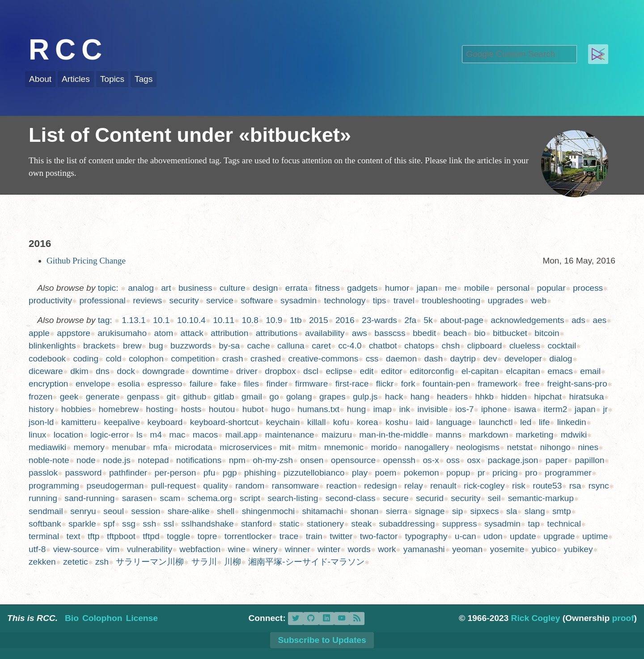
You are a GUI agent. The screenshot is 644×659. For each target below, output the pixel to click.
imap (382, 409)
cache (258, 346)
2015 (319, 320)
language (454, 422)
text (74, 536)
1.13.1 (133, 320)
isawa (525, 409)
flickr (385, 384)
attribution (229, 333)
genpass (143, 397)
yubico (544, 549)
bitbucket (510, 333)
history (41, 409)
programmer (568, 473)
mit (285, 447)
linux (37, 435)
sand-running (89, 498)
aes (600, 320)
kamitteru (79, 422)
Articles (76, 79)
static (290, 524)
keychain (283, 422)
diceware (46, 371)
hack (394, 397)
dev (490, 359)
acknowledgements (527, 320)
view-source (76, 549)
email (590, 371)
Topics (112, 79)
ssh (149, 524)
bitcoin (547, 333)
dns (103, 371)
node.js (117, 460)
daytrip (463, 359)
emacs (560, 371)
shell (226, 511)
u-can (466, 536)
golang (299, 397)
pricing (505, 473)
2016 (345, 320)
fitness (327, 288)
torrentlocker (248, 536)
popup (458, 473)
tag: (105, 320)
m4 (156, 435)
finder (277, 384)
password (83, 473)
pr (481, 473)
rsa (575, 486)
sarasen (137, 498)
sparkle (82, 524)
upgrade (559, 536)
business (195, 288)
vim (113, 549)
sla (512, 511)
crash (233, 359)
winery (265, 549)
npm (237, 460)
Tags (144, 79)
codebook (47, 359)
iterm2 (555, 409)
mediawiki (47, 447)
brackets (100, 346)
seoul (114, 511)
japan (427, 288)
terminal (44, 536)
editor (392, 371)
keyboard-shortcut (225, 422)
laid (422, 422)
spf (109, 524)
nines (588, 447)
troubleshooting (451, 300)
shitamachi (322, 511)
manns (449, 435)
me (451, 288)
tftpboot (121, 536)
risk (519, 486)
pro (531, 473)
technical (564, 524)
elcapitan (523, 371)
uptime (595, 536)
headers (452, 397)
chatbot (383, 346)
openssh (399, 460)
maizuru (337, 435)
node (86, 460)
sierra (397, 511)
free (532, 384)
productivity (50, 300)
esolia (129, 384)
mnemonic (344, 447)
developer (523, 359)
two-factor (379, 536)
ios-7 (465, 409)
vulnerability (150, 549)
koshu (397, 422)
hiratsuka (586, 397)
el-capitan (480, 371)
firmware (312, 384)
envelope (93, 384)
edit (366, 371)
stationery (325, 524)
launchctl (496, 422)
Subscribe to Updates (322, 640)
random (250, 486)
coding (86, 359)
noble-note (49, 460)
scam (170, 498)
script (250, 498)
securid (430, 498)
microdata (194, 447)
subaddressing (407, 524)
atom (164, 333)
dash (433, 359)
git (171, 397)
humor (397, 288)
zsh (102, 562)
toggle (178, 536)
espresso (165, 384)
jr (605, 409)
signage (430, 511)
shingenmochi (268, 511)
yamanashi (424, 549)
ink (405, 409)
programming (54, 486)
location (68, 435)
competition (193, 359)
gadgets (362, 288)
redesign (381, 486)
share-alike (189, 511)
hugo (281, 409)
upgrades (506, 300)
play (360, 473)
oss (453, 460)
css (372, 359)
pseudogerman (115, 486)
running (43, 498)
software (257, 300)
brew (132, 346)
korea (367, 422)
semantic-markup (541, 498)
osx (474, 460)
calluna (291, 346)
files (251, 384)
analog (141, 288)
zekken (42, 562)
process (588, 288)
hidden (514, 397)
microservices (246, 447)
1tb (296, 320)
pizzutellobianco (314, 473)
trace (289, 536)
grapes (333, 397)
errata (297, 288)
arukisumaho (122, 333)
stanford (256, 524)
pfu (210, 473)
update (523, 536)
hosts (191, 409)
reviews (147, 300)
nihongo (555, 447)
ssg (129, 524)
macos (205, 435)
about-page (462, 320)
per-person (176, 473)
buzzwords (191, 346)
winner (298, 549)
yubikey (578, 549)
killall (317, 422)
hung (356, 409)
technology (345, 300)
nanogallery (427, 447)
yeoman (467, 549)
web (539, 300)
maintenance (290, 435)
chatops (419, 346)
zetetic (75, 562)
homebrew (119, 409)
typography (426, 536)
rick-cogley (484, 486)
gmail (252, 397)
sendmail (46, 511)
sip (458, 511)
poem (386, 473)
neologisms (478, 447)
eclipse (339, 371)
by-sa (229, 346)
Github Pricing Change (86, 261)
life (544, 422)
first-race (352, 384)
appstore (74, 333)
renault (443, 486)
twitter (341, 536)
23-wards (379, 320)
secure (396, 498)
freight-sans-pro (577, 384)
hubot (253, 409)
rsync (599, 486)
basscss (390, 333)
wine (236, 549)
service (220, 300)
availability (325, 333)
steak (361, 524)
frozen (40, 397)
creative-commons (324, 359)
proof (623, 618)
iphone (494, 409)
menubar (129, 447)
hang (420, 397)
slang (535, 511)
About (40, 79)
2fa (410, 320)
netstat (520, 447)
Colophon (102, 618)
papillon (589, 460)
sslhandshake (207, 524)
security (184, 300)
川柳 (233, 562)
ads (578, 320)
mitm (308, 447)
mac (177, 435)
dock (126, 371)
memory (89, 447)
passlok (43, 473)
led (526, 422)
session (146, 511)
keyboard (165, 422)
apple (39, 333)
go (274, 397)
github (195, 397)
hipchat (548, 397)
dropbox (280, 371)
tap (534, 524)
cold (113, 359)
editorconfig (432, 371)
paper (557, 460)
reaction (342, 486)
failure (201, 384)
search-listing (293, 498)
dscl (311, 371)
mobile (477, 288)
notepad (153, 460)
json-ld (41, 422)
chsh (451, 346)
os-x (431, 460)
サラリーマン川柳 (150, 562)
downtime (210, 371)
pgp (230, 473)
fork (408, 384)
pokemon (422, 473)
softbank (45, 524)
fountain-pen (447, 384)
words (359, 549)
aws (360, 333)
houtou (222, 409)
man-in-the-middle (394, 435)
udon (493, 536)
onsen (312, 460)
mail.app (242, 435)
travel (404, 300)
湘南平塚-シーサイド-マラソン (306, 562)
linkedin (572, 422)
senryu (83, 511)
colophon (146, 359)
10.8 (250, 320)
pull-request (174, 486)
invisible (432, 409)
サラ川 (204, 562)
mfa (160, 447)
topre (208, 536)
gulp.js (365, 397)
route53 (547, 486)
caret (321, 346)
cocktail (562, 346)
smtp (562, 511)
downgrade (163, 371)
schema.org (210, 498)
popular (551, 288)
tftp (94, 536)
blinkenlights (52, 346)
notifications (199, 460)
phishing (260, 473)
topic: (108, 288)
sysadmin (299, 300)
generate (103, 397)
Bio (72, 618)
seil (494, 498)
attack (192, 333)
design (265, 288)
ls (140, 435)
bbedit (424, 333)
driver (247, 371)
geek (69, 397)
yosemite (507, 549)
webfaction (200, 549)
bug (156, 346)
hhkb (484, 397)
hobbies (76, 409)
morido (384, 447)
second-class (351, 498)
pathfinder (128, 473)
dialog (561, 359)
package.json (513, 460)
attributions (277, 333)
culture (233, 288)
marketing (534, 435)
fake (228, 384)
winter (329, 549)
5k (428, 320)
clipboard (484, 346)
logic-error (110, 435)
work (387, 549)
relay (414, 486)
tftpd (151, 536)
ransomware (296, 486)
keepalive (122, 422)
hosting (160, 409)
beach (455, 333)
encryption (49, 384)
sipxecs (485, 511)
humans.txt (318, 409)
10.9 (274, 320)
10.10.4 (191, 320)
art (166, 288)
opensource (353, 460)
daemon (401, 359)
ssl (168, 524)
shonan (365, 511)
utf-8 (37, 549)
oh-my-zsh (273, 460)
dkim (79, 371)
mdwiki (574, 435)
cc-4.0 (350, 346)
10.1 (161, 320)
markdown (489, 435)
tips (380, 300)
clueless (525, 346)
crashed (266, 359)
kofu (341, 422)
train (314, 536)
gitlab (224, 397)
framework (498, 384)
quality (215, 486)
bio (480, 333)
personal (513, 288)
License (142, 618)
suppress (460, 524)
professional (102, 300)
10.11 (224, 320)
